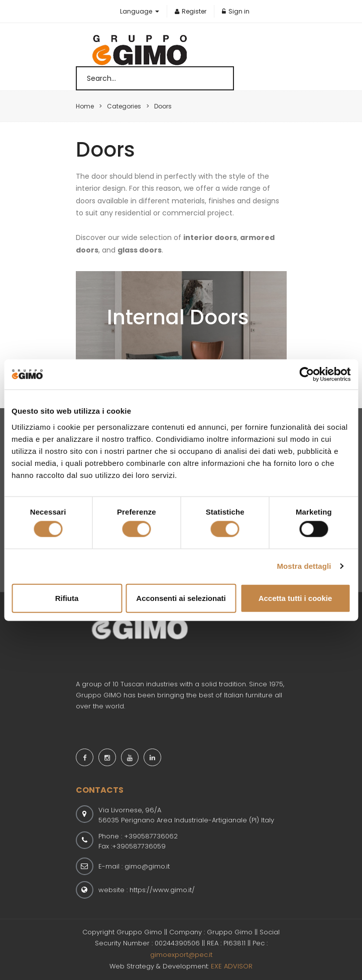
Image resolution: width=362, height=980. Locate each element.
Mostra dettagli (304, 566)
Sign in (236, 11)
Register (191, 11)
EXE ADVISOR (232, 966)
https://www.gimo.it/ (162, 890)
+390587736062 (151, 836)
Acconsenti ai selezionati (181, 598)
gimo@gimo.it (147, 866)
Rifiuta (67, 598)
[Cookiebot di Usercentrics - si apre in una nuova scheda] (307, 375)
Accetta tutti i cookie (295, 598)
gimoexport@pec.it (181, 955)
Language (137, 11)
